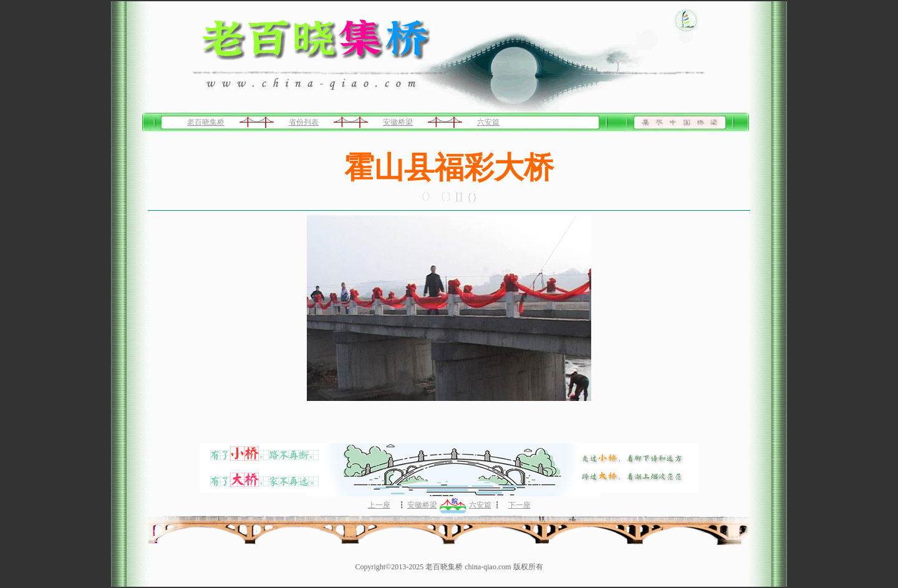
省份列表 (304, 122)
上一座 (379, 505)
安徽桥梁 (398, 122)
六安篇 (488, 122)
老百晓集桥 (206, 122)
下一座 (519, 505)
